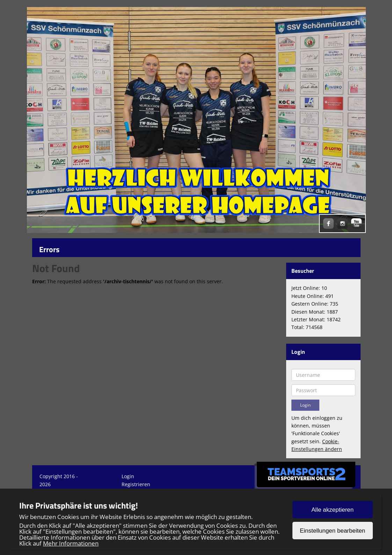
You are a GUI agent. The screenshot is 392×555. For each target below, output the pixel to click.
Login (128, 476)
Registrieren (136, 484)
